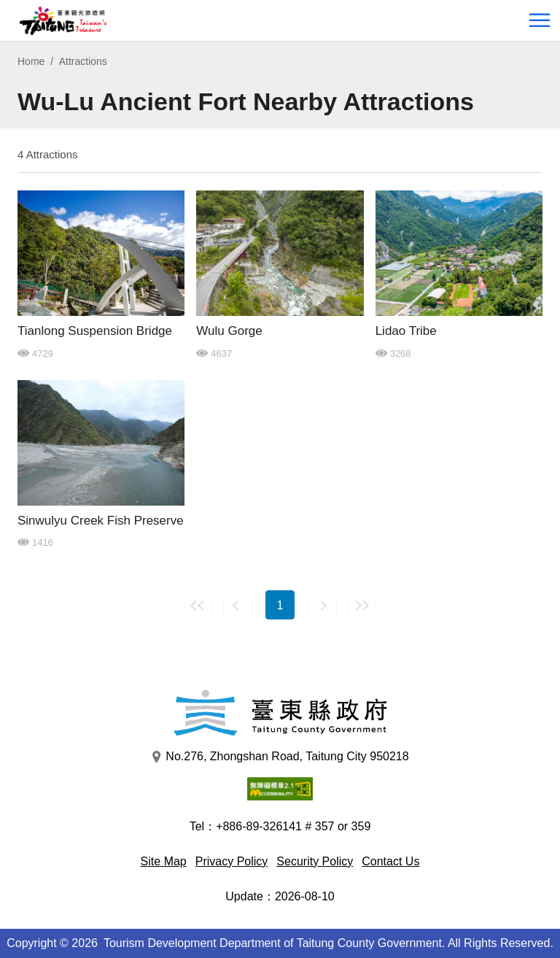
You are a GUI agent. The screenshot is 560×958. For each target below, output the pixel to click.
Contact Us (390, 861)
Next (322, 605)
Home (31, 61)
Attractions (83, 61)
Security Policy (315, 861)
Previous (238, 605)
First (198, 605)
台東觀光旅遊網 (63, 21)
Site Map (164, 861)
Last (362, 605)
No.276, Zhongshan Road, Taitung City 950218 (280, 757)
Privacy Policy (232, 861)
